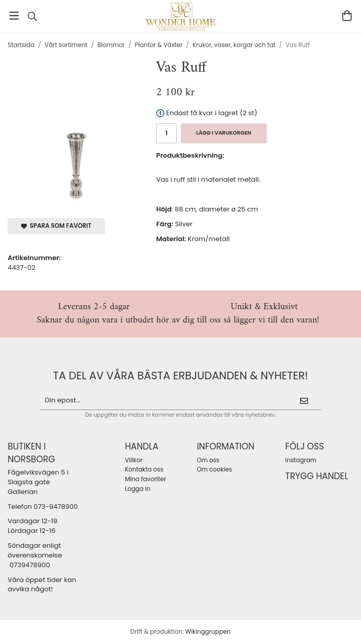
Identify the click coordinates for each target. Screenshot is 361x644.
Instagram (301, 460)
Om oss (208, 460)
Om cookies (214, 469)
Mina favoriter (145, 479)
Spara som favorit (56, 226)
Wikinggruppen (208, 632)
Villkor (134, 460)
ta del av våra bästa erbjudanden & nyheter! (181, 375)
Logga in (138, 489)
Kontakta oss (144, 469)
